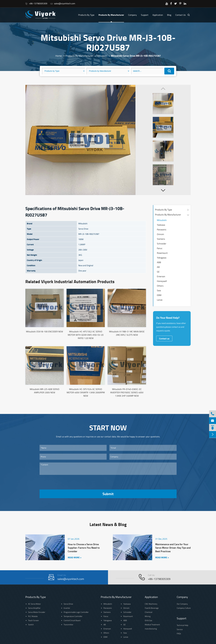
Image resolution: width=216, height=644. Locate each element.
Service (180, 629)
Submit (108, 494)
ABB (159, 262)
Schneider (162, 244)
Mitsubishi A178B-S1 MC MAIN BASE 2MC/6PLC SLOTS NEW (127, 333)
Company (132, 15)
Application (158, 15)
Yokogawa (162, 258)
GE (158, 272)
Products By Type (86, 15)
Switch (31, 624)
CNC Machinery (151, 604)
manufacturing (151, 629)
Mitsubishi (102, 56)
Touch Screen (33, 620)
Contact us (164, 338)
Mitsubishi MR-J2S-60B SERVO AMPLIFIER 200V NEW (45, 391)
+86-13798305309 (36, 3)
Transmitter (68, 624)
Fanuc (160, 248)
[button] (163, 190)
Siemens (161, 239)
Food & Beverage (152, 608)
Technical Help (182, 625)
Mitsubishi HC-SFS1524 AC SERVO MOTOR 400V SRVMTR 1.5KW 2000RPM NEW (86, 392)
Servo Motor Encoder (37, 612)
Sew (159, 290)
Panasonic (162, 230)
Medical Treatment (152, 624)
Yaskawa (161, 225)
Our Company (182, 604)
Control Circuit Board (72, 620)
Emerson (161, 276)
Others (160, 286)
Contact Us (180, 15)
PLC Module (33, 616)
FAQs (179, 633)
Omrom (160, 234)
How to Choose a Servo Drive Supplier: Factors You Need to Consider (84, 548)
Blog (169, 15)
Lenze (160, 300)
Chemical (148, 612)
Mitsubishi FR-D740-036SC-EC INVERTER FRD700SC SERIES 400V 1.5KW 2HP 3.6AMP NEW (127, 392)
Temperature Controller (73, 616)
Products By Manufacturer (111, 15)
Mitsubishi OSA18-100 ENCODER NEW (44, 332)
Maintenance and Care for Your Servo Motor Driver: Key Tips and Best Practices (173, 548)
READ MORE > (75, 557)
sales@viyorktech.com (63, 3)
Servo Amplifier (34, 608)
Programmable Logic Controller (76, 612)
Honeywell (162, 281)
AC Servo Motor (34, 604)
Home (59, 56)
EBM (159, 295)
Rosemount (162, 253)
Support (145, 15)
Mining (148, 616)
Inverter (67, 608)
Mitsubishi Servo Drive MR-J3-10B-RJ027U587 (136, 56)
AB (158, 267)
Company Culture (184, 608)
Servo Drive (68, 604)
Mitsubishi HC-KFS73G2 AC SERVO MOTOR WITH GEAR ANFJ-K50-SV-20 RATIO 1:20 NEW (86, 335)
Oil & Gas (148, 620)
